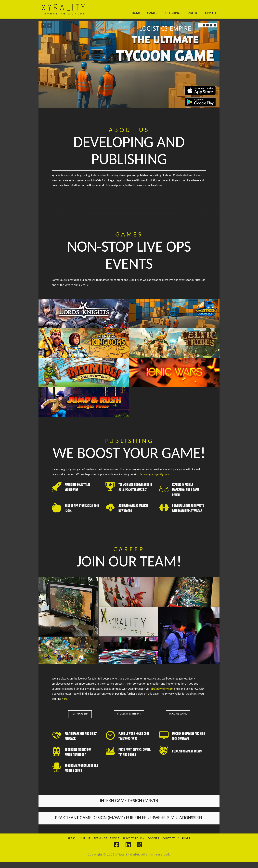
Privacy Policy (133, 844)
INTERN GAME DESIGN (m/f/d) (129, 806)
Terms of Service (107, 844)
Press (71, 844)
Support (184, 844)
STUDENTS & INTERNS (129, 720)
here (65, 705)
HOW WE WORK (178, 720)
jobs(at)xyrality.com (162, 694)
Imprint (85, 844)
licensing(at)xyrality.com (155, 477)
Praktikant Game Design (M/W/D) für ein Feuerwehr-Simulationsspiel (129, 824)
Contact (169, 844)
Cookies (153, 844)
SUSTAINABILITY (80, 720)
